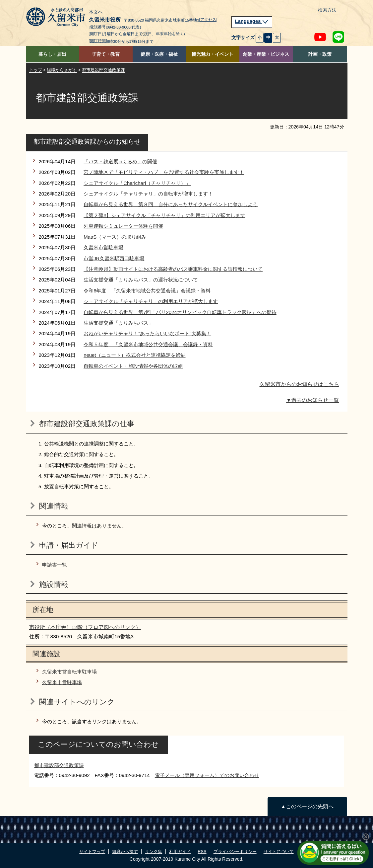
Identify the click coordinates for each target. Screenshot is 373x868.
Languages (252, 21)
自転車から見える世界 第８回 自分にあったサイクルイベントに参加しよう (171, 204)
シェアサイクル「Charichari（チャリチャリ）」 (137, 183)
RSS (202, 852)
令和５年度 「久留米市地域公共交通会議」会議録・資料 (148, 344)
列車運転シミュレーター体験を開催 (123, 226)
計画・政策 (320, 54)
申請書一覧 (55, 565)
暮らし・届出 (52, 54)
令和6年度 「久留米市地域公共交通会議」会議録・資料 (147, 291)
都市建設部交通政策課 (103, 70)
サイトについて (279, 852)
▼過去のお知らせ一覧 (312, 400)
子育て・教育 (106, 54)
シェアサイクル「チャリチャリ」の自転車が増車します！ (148, 194)
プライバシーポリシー (235, 852)
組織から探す (125, 852)
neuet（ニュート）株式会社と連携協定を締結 (134, 355)
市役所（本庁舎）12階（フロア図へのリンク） (85, 627)
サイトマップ (92, 852)
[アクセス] (208, 20)
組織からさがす (62, 70)
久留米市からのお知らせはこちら (299, 384)
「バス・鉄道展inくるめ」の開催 (120, 161)
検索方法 (327, 10)
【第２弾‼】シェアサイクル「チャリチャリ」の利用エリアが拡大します (164, 215)
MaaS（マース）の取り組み (115, 237)
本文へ (96, 12)
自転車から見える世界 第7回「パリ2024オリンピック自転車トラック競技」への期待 (180, 312)
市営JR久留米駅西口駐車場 (114, 258)
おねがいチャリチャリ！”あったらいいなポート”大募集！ (147, 333)
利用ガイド (180, 852)
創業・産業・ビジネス (266, 54)
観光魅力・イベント (213, 54)
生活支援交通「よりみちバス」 (118, 323)
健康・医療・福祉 (159, 54)
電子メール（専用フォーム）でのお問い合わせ (207, 775)
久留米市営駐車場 (103, 247)
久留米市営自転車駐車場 (69, 672)
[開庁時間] (98, 41)
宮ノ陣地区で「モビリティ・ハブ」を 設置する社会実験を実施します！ (164, 172)
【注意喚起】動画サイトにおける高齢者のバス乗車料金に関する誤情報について (173, 269)
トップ (36, 70)
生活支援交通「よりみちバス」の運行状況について (141, 280)
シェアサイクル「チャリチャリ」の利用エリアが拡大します (151, 301)
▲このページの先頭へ (307, 806)
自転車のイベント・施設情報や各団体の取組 (133, 366)
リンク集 (154, 852)
